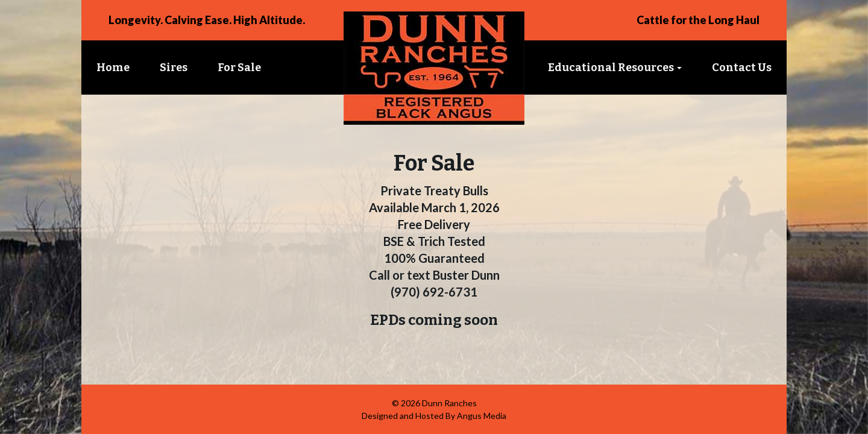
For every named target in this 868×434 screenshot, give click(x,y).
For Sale (239, 68)
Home (113, 68)
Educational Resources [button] (615, 68)
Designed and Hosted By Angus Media (434, 416)
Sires (174, 68)
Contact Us (742, 68)
